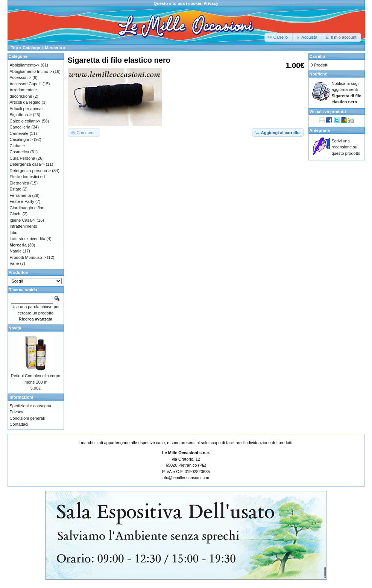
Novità (15, 328)
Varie (14, 263)
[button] (279, 37)
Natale (16, 251)
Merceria (54, 48)
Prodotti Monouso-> (28, 257)
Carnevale (19, 133)
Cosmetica (20, 152)
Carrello (317, 56)
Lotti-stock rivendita (28, 239)
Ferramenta (20, 195)
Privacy (211, 3)
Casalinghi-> (21, 139)
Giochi (16, 214)
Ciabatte (17, 146)
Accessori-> (21, 77)
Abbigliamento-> (25, 65)
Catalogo (31, 48)
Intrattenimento (24, 226)
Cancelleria (20, 127)
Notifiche (318, 74)
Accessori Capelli (26, 84)
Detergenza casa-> (27, 164)
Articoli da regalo (25, 102)
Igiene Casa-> (23, 220)
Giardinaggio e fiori (27, 208)
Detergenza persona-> (30, 171)
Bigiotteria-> (21, 115)
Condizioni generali (27, 418)
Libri (14, 233)
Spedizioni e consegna (31, 406)
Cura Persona (23, 158)
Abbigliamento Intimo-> (31, 71)
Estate (16, 189)
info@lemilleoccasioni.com (186, 478)
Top (14, 48)
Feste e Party (22, 201)
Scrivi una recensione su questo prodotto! (347, 147)
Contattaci (19, 424)
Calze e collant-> (25, 121)
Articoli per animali (27, 109)
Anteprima (320, 130)
